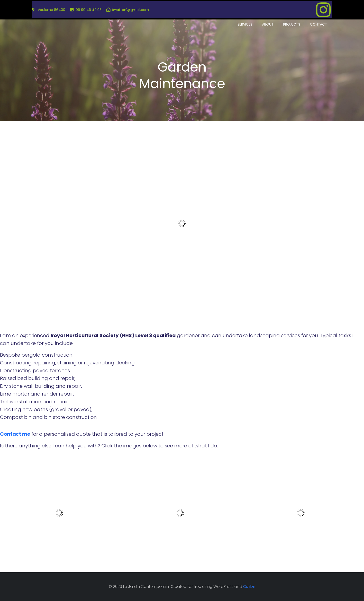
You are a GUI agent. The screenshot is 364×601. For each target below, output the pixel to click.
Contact (318, 24)
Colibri (249, 587)
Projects (292, 24)
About (268, 24)
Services (245, 24)
